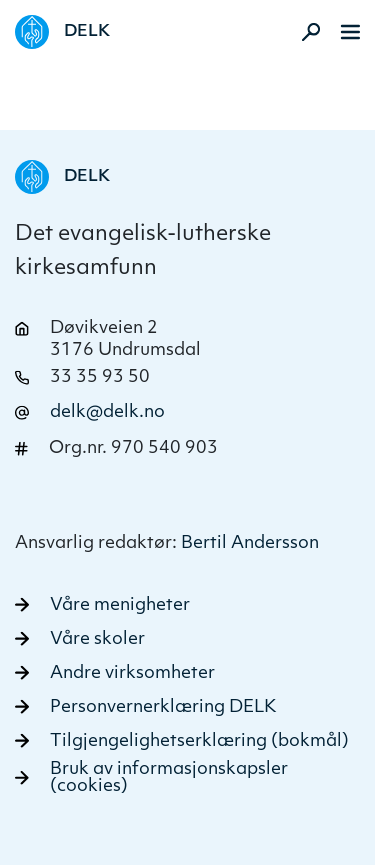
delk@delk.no (107, 412)
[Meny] (350, 32)
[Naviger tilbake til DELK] (62, 32)
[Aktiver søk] (305, 32)
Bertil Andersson (250, 543)
